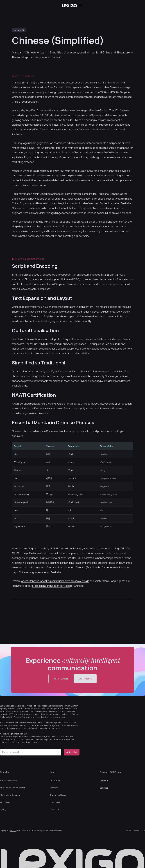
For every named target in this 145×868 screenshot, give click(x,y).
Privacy (136, 831)
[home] (69, 6)
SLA (143, 831)
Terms (128, 831)
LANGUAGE (19, 30)
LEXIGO (13, 831)
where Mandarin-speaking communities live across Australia (55, 581)
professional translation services (51, 586)
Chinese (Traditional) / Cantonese (95, 567)
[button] (80, 6)
